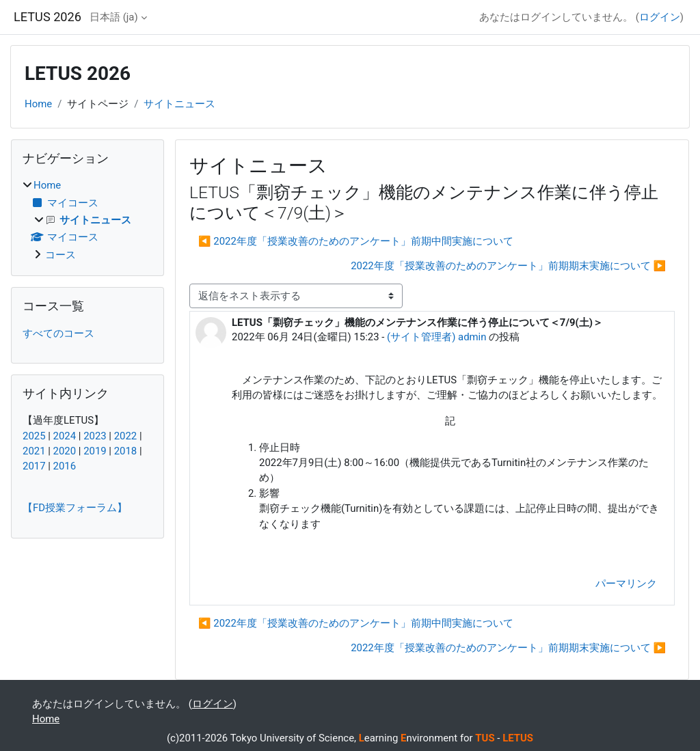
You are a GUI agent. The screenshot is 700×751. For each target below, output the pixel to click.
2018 (126, 451)
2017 (34, 466)
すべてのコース (58, 333)
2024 (65, 436)
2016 (65, 466)
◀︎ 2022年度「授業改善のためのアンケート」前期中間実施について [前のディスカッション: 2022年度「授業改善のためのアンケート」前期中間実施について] (356, 241)
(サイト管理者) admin (436, 337)
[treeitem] (87, 220)
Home (38, 104)
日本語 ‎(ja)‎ (114, 17)
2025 (34, 436)
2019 (95, 451)
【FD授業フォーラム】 (75, 508)
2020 (65, 451)
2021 (34, 451)
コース (60, 255)
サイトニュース (179, 104)
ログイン (660, 17)
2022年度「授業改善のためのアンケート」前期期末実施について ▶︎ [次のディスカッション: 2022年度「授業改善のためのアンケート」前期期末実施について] (508, 266)
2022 (126, 436)
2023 (95, 436)
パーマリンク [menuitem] (626, 584)
